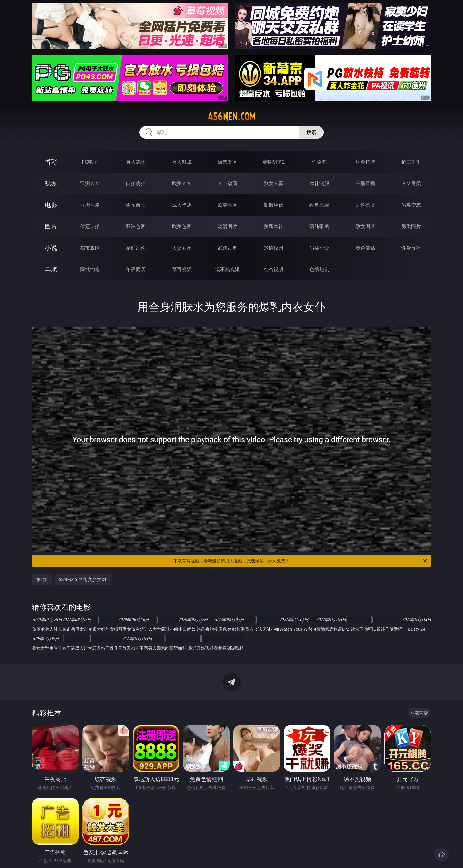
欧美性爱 (228, 205)
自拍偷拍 (136, 183)
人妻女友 (182, 248)
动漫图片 (228, 226)
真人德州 (136, 162)
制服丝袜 (274, 205)
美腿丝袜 (274, 226)
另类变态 (411, 205)
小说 (51, 248)
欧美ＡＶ (182, 183)
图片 (51, 226)
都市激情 (90, 248)
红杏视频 (274, 269)
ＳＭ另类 (411, 183)
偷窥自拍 (90, 226)
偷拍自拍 (136, 205)
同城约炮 (90, 269)
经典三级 (319, 205)
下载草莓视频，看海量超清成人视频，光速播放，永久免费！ (301, 561)
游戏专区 (228, 162)
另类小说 (319, 248)
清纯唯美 (319, 226)
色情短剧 (319, 269)
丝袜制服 (319, 183)
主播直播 (365, 183)
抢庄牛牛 (411, 162)
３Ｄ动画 (228, 183)
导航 (51, 269)
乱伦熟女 (365, 205)
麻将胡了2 (273, 162)
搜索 (311, 132)
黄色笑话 (365, 248)
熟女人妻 (274, 183)
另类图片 (411, 226)
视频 (51, 183)
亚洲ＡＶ (90, 183)
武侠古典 (228, 248)
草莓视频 (182, 269)
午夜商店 (136, 269)
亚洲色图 (136, 226)
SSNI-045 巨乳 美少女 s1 (83, 579)
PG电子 (90, 162)
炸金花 (319, 162)
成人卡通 (182, 205)
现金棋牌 (365, 162)
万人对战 (182, 162)
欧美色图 (182, 226)
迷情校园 (274, 248)
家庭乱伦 (136, 248)
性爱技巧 (411, 248)
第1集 (42, 579)
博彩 (51, 162)
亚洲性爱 (90, 205)
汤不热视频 (228, 269)
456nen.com (232, 117)
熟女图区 (365, 226)
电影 (51, 205)
